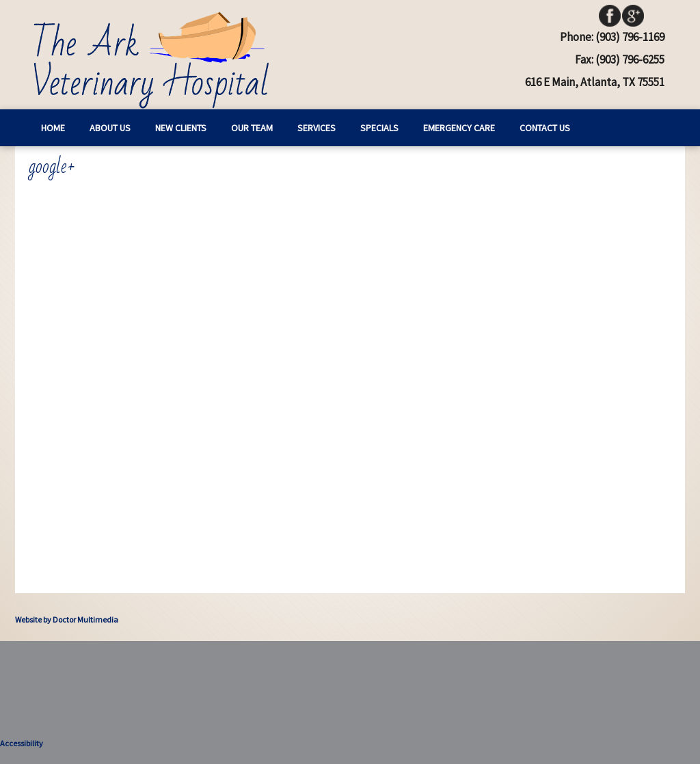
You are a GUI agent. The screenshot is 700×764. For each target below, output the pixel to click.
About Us (110, 128)
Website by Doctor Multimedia (67, 619)
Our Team (252, 128)
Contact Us (545, 128)
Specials (379, 128)
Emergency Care (459, 128)
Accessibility (22, 743)
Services (317, 128)
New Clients (181, 128)
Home (53, 128)
